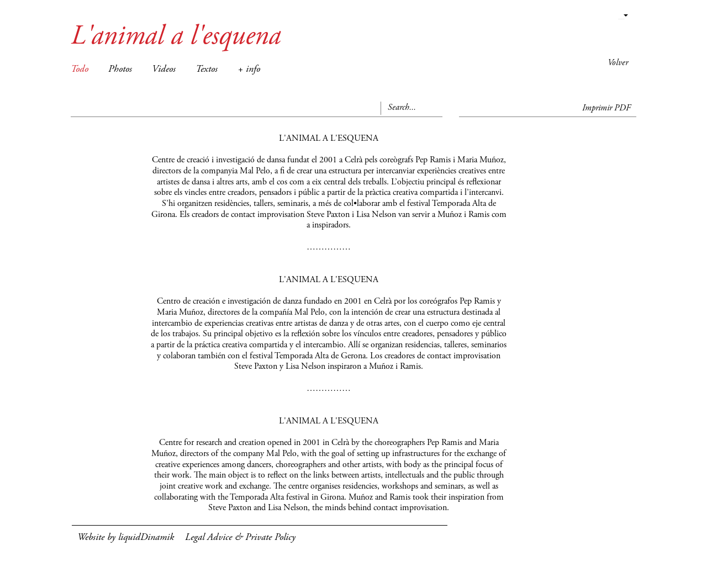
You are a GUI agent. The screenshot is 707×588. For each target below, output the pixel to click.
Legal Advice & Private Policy (240, 538)
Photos (120, 70)
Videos (164, 70)
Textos (207, 70)
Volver (618, 63)
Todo (80, 70)
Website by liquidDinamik (126, 538)
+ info (249, 70)
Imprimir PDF (606, 108)
